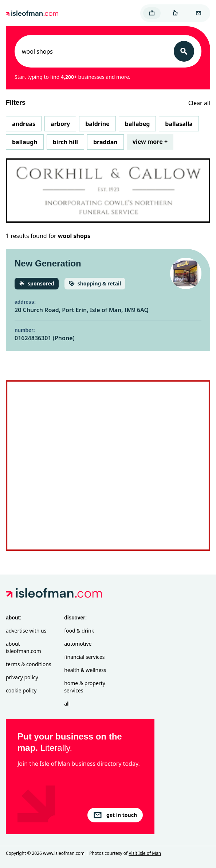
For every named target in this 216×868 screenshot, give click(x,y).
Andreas (24, 124)
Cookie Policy (21, 690)
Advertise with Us (26, 631)
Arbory (60, 124)
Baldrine (97, 124)
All (67, 704)
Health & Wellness (85, 670)
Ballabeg (138, 124)
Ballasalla (179, 124)
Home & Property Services (85, 687)
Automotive (78, 644)
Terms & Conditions (29, 664)
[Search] (184, 51)
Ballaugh (25, 142)
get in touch (115, 815)
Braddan (105, 142)
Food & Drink (79, 631)
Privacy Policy (22, 677)
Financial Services (84, 657)
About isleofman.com (23, 647)
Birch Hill (65, 142)
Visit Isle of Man (145, 853)
